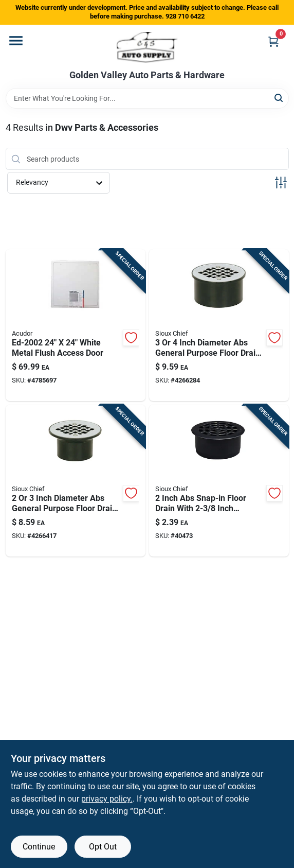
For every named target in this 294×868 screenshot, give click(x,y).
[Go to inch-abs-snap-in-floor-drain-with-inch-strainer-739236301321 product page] (219, 481)
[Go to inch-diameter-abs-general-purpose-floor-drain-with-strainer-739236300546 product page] (76, 481)
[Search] (279, 98)
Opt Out (103, 847)
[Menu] (16, 41)
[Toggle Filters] (281, 183)
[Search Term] (147, 98)
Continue (39, 847)
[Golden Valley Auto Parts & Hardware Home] (147, 47)
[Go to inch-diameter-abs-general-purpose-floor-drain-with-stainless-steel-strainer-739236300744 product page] (219, 325)
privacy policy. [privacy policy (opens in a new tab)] (107, 799)
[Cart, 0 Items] (273, 41)
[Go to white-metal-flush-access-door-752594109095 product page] (76, 325)
